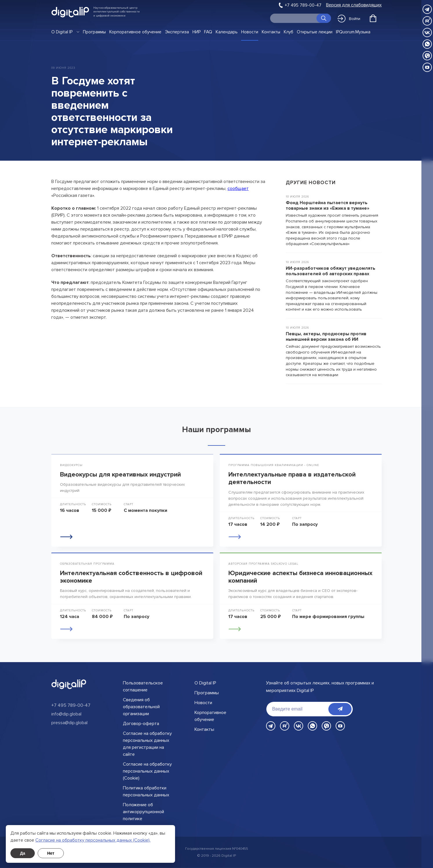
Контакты (271, 32)
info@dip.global (66, 714)
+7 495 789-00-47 (303, 5)
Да (23, 853)
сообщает (238, 189)
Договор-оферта (141, 724)
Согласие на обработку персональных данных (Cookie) (147, 771)
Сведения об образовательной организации (141, 707)
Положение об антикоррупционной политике (143, 812)
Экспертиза (177, 32)
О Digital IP (62, 32)
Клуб (289, 32)
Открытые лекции (315, 32)
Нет (51, 853)
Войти (349, 19)
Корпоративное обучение (135, 32)
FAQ (208, 32)
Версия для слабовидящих (354, 5)
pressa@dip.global (69, 723)
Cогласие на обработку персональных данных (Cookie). (93, 840)
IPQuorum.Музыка (353, 32)
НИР (197, 32)
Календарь (227, 32)
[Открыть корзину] (373, 18)
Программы (94, 32)
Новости (250, 32)
